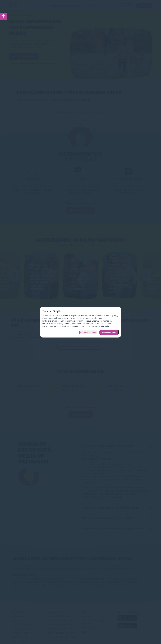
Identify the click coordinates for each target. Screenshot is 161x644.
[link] (3, 16)
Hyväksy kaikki (109, 332)
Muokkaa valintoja (88, 332)
